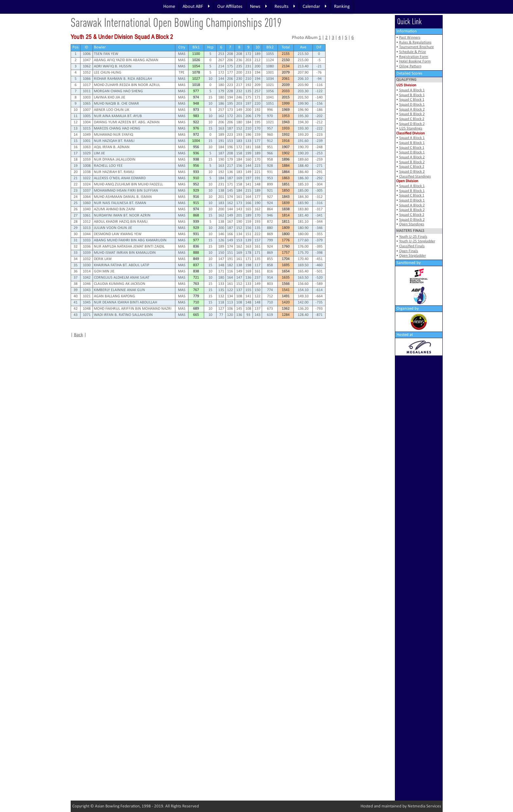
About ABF (196, 7)
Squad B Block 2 (412, 114)
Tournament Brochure (416, 47)
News (258, 7)
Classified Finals (412, 246)
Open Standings (412, 224)
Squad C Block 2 (412, 119)
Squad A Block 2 (412, 110)
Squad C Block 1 (412, 100)
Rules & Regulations (415, 43)
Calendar (315, 7)
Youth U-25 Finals (413, 237)
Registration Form (414, 57)
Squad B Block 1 (412, 95)
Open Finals (409, 251)
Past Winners (410, 38)
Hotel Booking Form (415, 61)
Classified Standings (415, 177)
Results (285, 7)
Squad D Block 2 (412, 124)
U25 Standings (411, 129)
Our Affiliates (230, 7)
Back (79, 335)
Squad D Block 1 (412, 105)
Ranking (342, 7)
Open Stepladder (413, 256)
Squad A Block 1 (412, 90)
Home (169, 7)
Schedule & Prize (413, 52)
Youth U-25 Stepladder (417, 241)
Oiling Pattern (410, 66)
